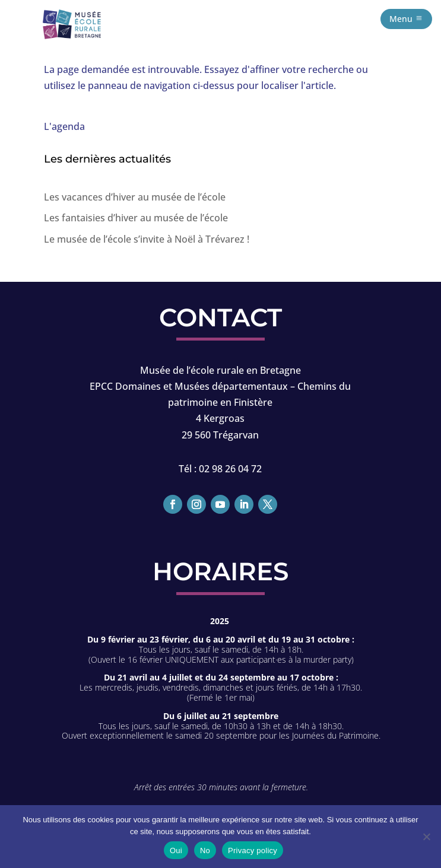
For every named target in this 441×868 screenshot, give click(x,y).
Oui (176, 850)
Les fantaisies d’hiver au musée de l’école (136, 218)
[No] (426, 837)
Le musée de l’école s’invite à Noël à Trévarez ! (147, 239)
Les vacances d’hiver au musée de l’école (135, 197)
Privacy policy (253, 850)
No (205, 850)
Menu (401, 19)
